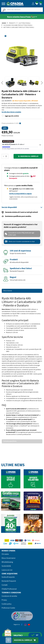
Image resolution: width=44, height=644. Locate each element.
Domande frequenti (9, 581)
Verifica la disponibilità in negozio (20, 194)
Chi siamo (5, 554)
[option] (22, 55)
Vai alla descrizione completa (11, 112)
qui (35, 635)
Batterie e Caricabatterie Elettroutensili (19, 27)
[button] (33, 4)
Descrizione (8, 291)
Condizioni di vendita (9, 596)
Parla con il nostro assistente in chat (20, 242)
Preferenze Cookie (8, 608)
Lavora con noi (7, 570)
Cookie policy (7, 604)
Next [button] (42, 83)
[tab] (22, 207)
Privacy (4, 600)
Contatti (5, 585)
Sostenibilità (6, 566)
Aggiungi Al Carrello (25, 640)
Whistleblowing (7, 562)
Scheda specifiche (10, 441)
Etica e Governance (9, 558)
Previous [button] (2, 83)
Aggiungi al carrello (28, 156)
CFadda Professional (9, 589)
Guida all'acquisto (8, 577)
